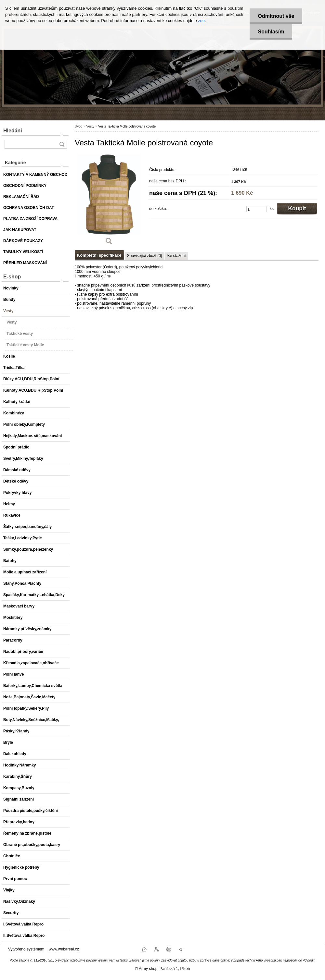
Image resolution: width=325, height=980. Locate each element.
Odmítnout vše (276, 16)
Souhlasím (271, 32)
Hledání (13, 131)
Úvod (78, 126)
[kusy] (256, 209)
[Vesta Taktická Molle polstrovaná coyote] (109, 202)
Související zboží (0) (145, 256)
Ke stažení (177, 256)
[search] (62, 144)
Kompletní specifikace (99, 255)
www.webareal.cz (64, 949)
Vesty (90, 126)
